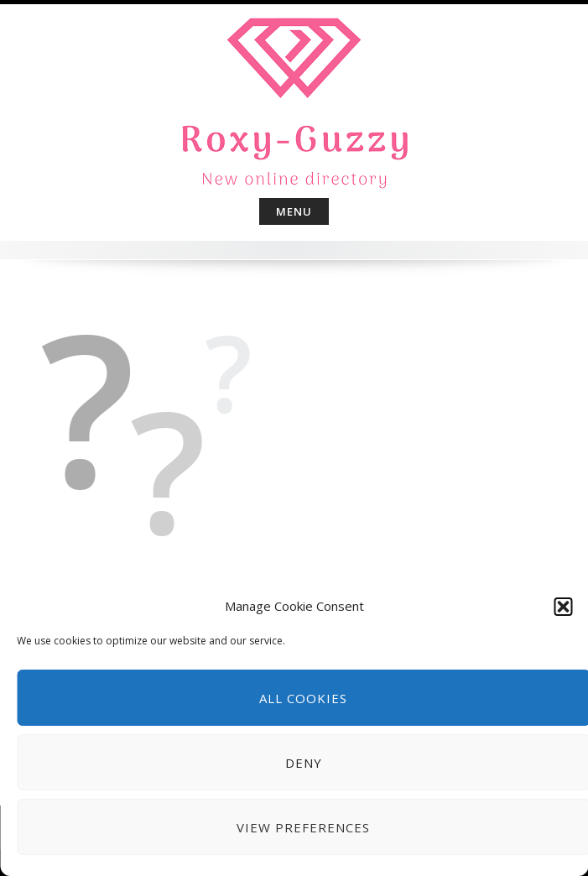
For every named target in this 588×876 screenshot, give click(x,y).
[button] (563, 607)
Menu (294, 211)
